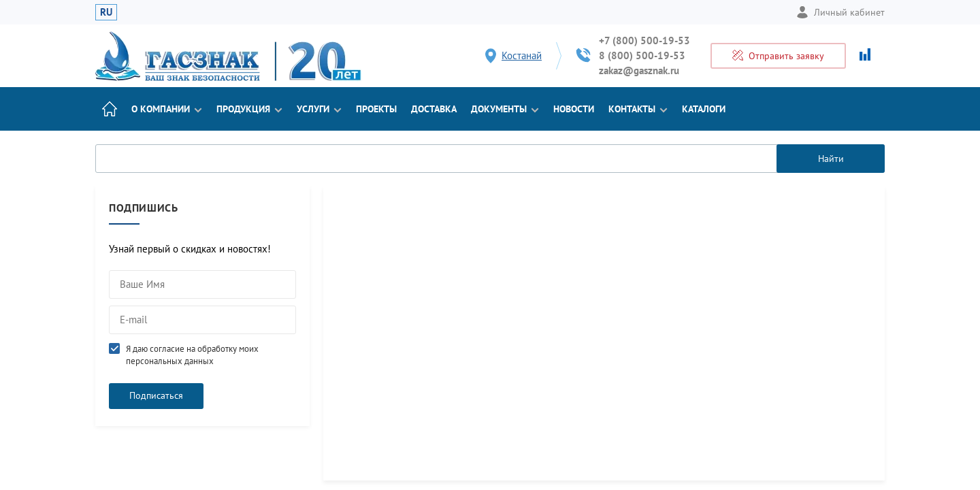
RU (106, 12)
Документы (505, 109)
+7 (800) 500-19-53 (644, 40)
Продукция (249, 109)
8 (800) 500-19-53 (642, 55)
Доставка (434, 109)
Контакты (638, 109)
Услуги (319, 109)
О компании (167, 109)
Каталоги (704, 109)
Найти (831, 159)
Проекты (376, 109)
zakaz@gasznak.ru (639, 70)
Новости (574, 109)
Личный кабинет (840, 12)
